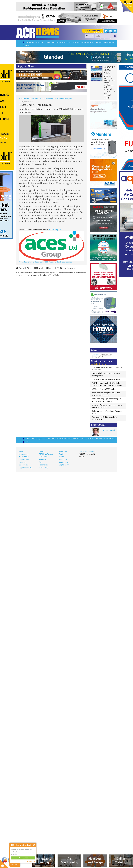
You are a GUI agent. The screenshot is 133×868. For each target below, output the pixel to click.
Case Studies (24, 465)
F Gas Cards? (109, 430)
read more (15, 865)
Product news (24, 457)
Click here (95, 355)
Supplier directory (59, 42)
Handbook (63, 459)
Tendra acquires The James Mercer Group (107, 379)
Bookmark (52, 268)
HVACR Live (43, 457)
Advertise (90, 42)
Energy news (24, 454)
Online (62, 457)
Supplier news (24, 459)
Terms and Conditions (88, 451)
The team (99, 42)
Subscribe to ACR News (109, 70)
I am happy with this (23, 858)
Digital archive (109, 42)
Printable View (25, 268)
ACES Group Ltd (55, 230)
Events (70, 42)
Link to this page (67, 268)
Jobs (41, 42)
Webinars (77, 42)
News (29, 42)
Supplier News (26, 66)
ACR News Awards (46, 454)
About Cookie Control (12, 845)
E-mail (40, 268)
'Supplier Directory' (110, 32)
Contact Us (63, 462)
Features (35, 42)
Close (34, 845)
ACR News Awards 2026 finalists (104, 389)
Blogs (84, 42)
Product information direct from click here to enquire (45, 98)
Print (61, 454)
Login (26, 45)
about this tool (31, 861)
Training (47, 42)
